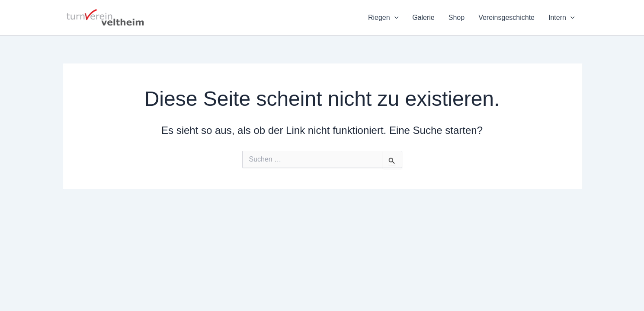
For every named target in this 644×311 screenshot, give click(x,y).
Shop (457, 17)
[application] (394, 18)
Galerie (423, 17)
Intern (562, 18)
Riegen (383, 18)
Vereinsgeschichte (506, 17)
